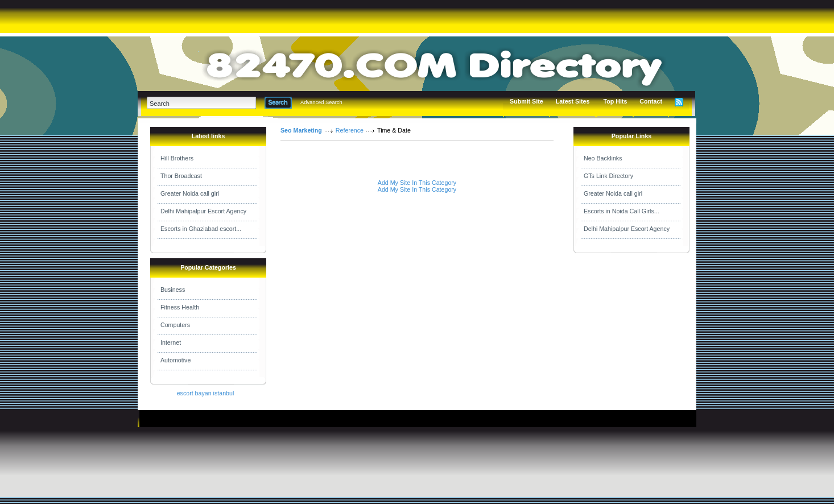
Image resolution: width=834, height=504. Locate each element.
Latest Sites (573, 101)
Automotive (176, 360)
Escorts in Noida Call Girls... (622, 211)
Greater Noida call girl (190, 193)
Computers (175, 325)
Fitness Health (180, 307)
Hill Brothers (177, 158)
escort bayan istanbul (206, 393)
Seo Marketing (301, 130)
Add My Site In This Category (417, 183)
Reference (350, 130)
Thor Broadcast (181, 176)
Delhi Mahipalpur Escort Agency (203, 211)
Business (173, 290)
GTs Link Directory (608, 176)
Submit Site (527, 101)
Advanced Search (321, 102)
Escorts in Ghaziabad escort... (201, 229)
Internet (171, 342)
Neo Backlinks (603, 158)
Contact (651, 101)
